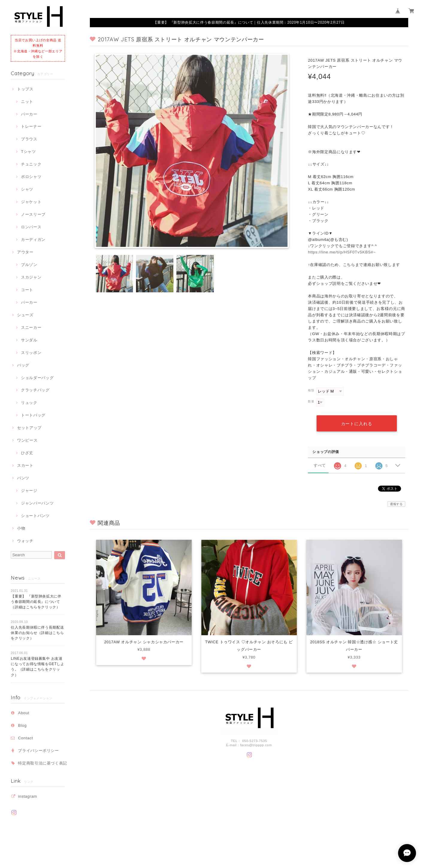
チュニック (31, 164)
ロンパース (31, 227)
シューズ (25, 315)
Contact (25, 738)
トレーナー (31, 126)
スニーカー (31, 327)
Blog (22, 725)
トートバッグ (33, 415)
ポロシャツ (31, 177)
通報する (396, 504)
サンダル (29, 340)
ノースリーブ (33, 214)
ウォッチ (25, 541)
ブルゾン (29, 265)
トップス (25, 89)
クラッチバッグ (35, 390)
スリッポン (31, 353)
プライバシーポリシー (38, 751)
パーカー (29, 114)
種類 (311, 390)
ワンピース (27, 440)
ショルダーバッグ (37, 378)
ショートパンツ (35, 516)
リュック (29, 403)
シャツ (27, 189)
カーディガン (33, 240)
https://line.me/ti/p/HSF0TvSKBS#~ (342, 252)
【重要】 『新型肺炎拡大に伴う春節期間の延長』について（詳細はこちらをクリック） (36, 602)
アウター (25, 252)
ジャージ (29, 491)
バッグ (23, 365)
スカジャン (31, 277)
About (24, 713)
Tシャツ (28, 152)
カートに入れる (356, 424)
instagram (27, 796)
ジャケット (31, 202)
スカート (25, 465)
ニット (27, 102)
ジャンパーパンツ (37, 503)
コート (27, 290)
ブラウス (29, 139)
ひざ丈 (27, 453)
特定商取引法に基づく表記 (43, 763)
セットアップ (29, 428)
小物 (21, 528)
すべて (320, 465)
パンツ (23, 478)
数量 (311, 401)
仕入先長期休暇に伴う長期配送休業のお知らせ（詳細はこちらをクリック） (37, 633)
